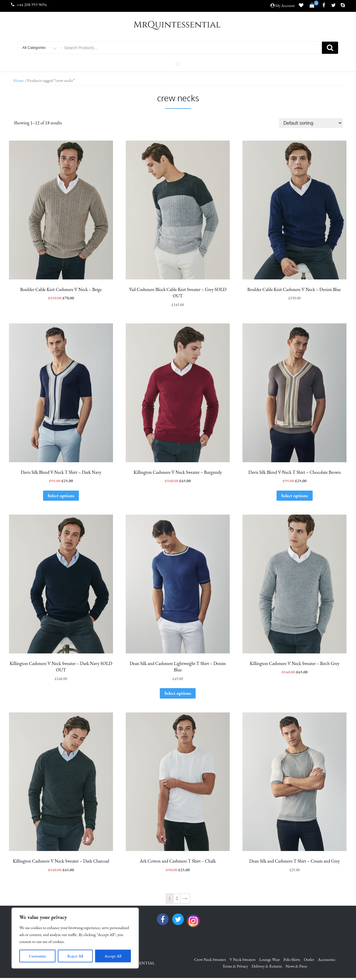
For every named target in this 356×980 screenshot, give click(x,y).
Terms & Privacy (235, 966)
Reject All (75, 956)
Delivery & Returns (267, 966)
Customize (38, 956)
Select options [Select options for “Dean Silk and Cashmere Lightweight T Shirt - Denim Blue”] (178, 693)
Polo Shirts (292, 959)
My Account (285, 5)
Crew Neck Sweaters (210, 959)
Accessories (327, 959)
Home (18, 80)
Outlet (309, 959)
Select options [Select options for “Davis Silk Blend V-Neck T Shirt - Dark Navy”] (61, 496)
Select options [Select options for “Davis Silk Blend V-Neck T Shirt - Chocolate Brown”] (294, 496)
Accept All (113, 956)
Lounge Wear (269, 959)
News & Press (296, 966)
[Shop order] (311, 123)
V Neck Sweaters (243, 959)
